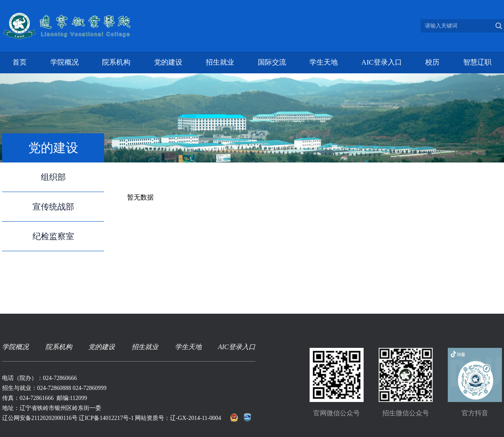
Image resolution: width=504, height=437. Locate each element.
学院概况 (65, 62)
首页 (20, 62)
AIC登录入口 (382, 62)
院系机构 (116, 62)
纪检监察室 (53, 236)
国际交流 (272, 62)
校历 (432, 62)
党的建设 (168, 62)
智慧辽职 (477, 62)
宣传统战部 (53, 207)
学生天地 (324, 62)
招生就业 (220, 62)
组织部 (53, 177)
